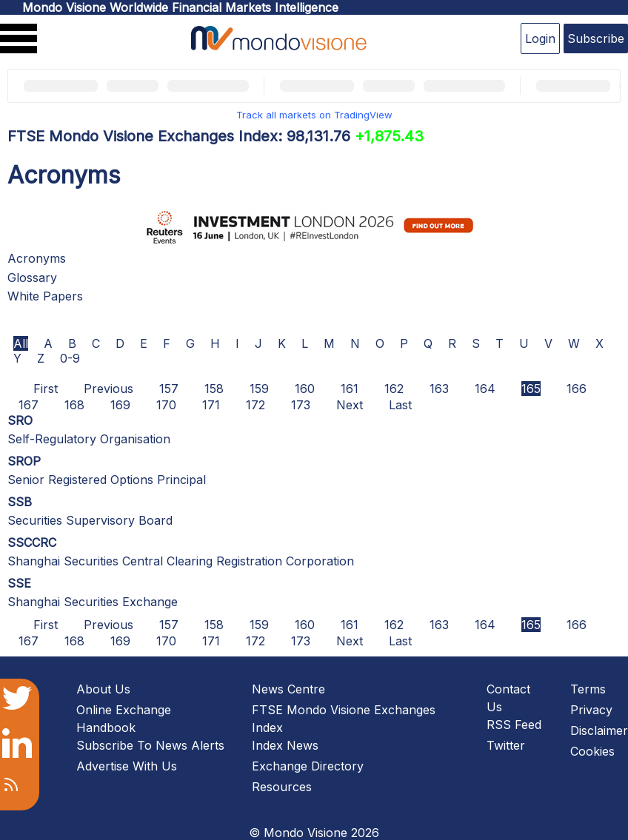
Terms (588, 689)
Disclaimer (599, 730)
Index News (285, 745)
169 (120, 405)
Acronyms (37, 258)
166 (577, 389)
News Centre (288, 689)
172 (255, 405)
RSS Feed (514, 725)
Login (540, 38)
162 (394, 389)
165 (531, 389)
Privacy (591, 710)
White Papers (45, 296)
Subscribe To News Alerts (150, 745)
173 (301, 405)
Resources (282, 787)
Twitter (506, 745)
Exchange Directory (308, 766)
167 (29, 405)
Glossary (32, 278)
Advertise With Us (127, 766)
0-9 (70, 358)
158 (214, 389)
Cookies (592, 751)
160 (305, 389)
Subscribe (596, 38)
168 (74, 405)
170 (166, 405)
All (21, 343)
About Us (103, 689)
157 (169, 389)
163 (439, 389)
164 (485, 389)
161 (350, 389)
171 (211, 405)
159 (259, 389)
